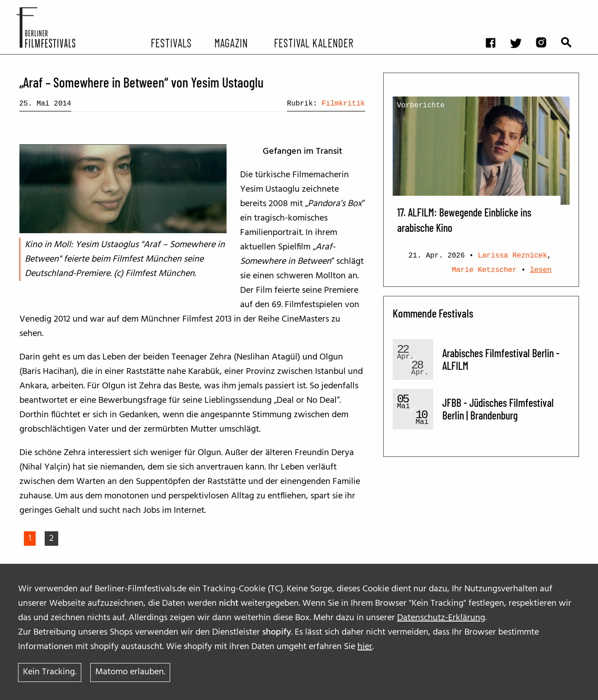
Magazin (231, 42)
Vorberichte (421, 106)
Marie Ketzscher (484, 270)
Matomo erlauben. (130, 672)
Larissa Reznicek (513, 256)
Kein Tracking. (50, 672)
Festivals (171, 42)
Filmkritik (343, 104)
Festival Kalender (314, 42)
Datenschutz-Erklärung (441, 618)
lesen (541, 270)
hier (365, 647)
